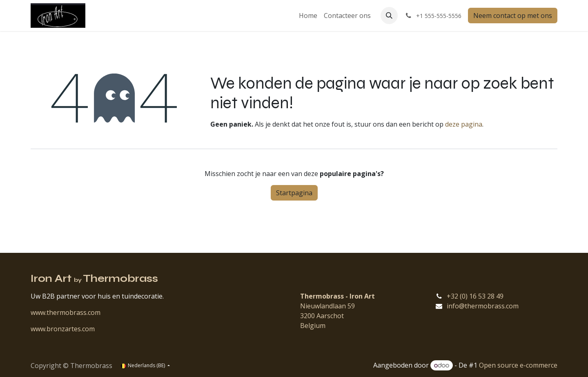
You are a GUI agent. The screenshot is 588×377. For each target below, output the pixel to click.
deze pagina (464, 124)
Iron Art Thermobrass (94, 279)
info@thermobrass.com (483, 306)
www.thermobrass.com (66, 312)
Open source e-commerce (518, 365)
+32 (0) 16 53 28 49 (475, 296)
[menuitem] (308, 16)
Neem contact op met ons (513, 16)
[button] (389, 16)
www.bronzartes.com (63, 329)
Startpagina (294, 193)
